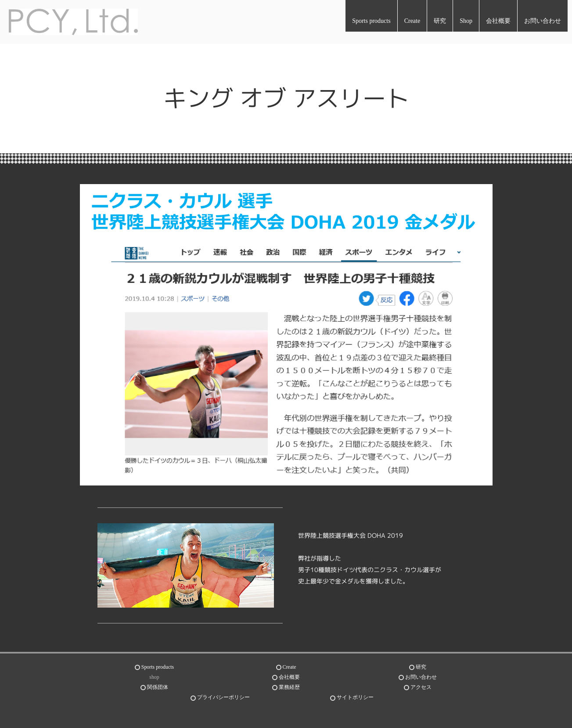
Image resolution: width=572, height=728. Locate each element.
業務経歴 (289, 685)
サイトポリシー (355, 695)
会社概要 (498, 21)
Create (412, 21)
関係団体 (158, 685)
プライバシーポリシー (223, 695)
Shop (466, 21)
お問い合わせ (543, 21)
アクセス (421, 685)
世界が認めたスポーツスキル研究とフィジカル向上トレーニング (117, 717)
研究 (440, 21)
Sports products (371, 21)
